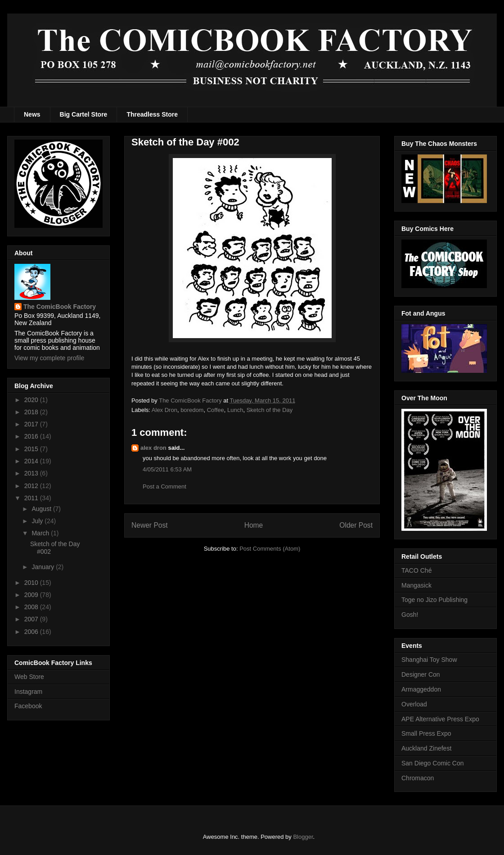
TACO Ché (416, 570)
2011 (32, 498)
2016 (32, 436)
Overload (414, 704)
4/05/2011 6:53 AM (167, 469)
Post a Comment (164, 486)
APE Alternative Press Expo (440, 719)
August (42, 509)
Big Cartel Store (84, 114)
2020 (32, 400)
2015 (32, 449)
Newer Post (150, 525)
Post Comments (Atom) (270, 549)
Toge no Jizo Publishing (434, 600)
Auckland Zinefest (426, 748)
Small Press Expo (426, 733)
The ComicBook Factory (60, 307)
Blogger (303, 837)
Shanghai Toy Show (429, 660)
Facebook (28, 706)
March (41, 533)
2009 (32, 595)
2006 (32, 632)
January (44, 567)
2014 (32, 461)
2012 (32, 486)
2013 (32, 473)
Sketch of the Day (270, 410)
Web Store (29, 677)
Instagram (28, 692)
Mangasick (416, 585)
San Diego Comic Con (433, 763)
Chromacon (418, 778)
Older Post (356, 525)
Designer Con (421, 674)
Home (254, 525)
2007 (32, 619)
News (32, 114)
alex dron (153, 448)
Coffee (216, 410)
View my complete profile (49, 358)
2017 (32, 424)
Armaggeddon (421, 689)
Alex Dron (164, 410)
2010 (32, 583)
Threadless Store (152, 114)
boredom (192, 410)
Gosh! (410, 615)
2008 (32, 607)
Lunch (235, 410)
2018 (32, 412)
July (38, 521)
